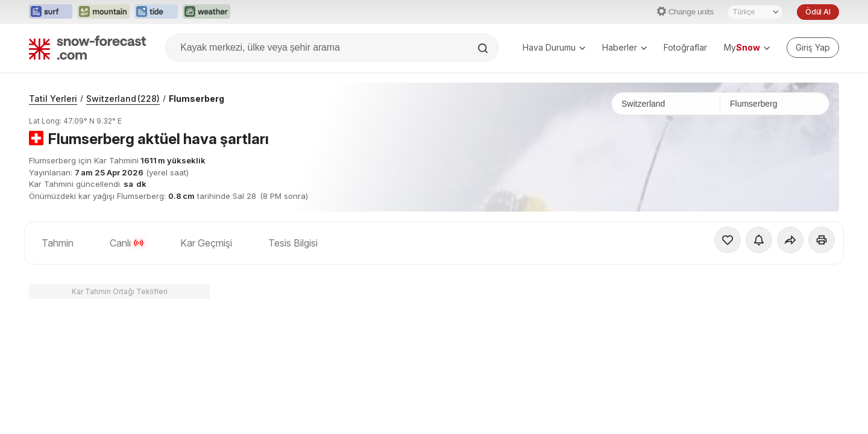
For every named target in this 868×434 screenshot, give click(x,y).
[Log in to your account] (813, 48)
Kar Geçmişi (206, 243)
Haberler (624, 47)
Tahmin (58, 243)
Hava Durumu (554, 47)
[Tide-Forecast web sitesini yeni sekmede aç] (156, 12)
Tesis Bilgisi (293, 243)
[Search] (484, 48)
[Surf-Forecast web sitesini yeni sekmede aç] (51, 12)
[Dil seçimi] (755, 12)
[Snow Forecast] (87, 48)
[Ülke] (666, 104)
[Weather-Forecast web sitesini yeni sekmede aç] (206, 12)
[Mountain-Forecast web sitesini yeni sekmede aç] (103, 12)
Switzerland (123, 99)
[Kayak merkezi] (775, 104)
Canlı (127, 243)
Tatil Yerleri (53, 99)
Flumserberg (197, 99)
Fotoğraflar (685, 47)
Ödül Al (818, 12)
